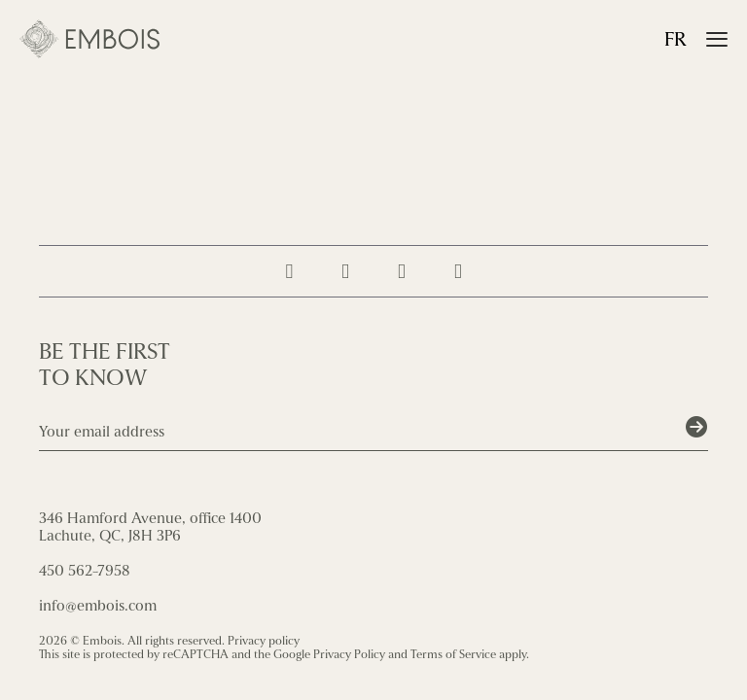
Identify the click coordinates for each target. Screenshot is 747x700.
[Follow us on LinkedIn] (402, 272)
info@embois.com (98, 606)
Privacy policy (264, 641)
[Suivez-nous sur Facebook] (345, 272)
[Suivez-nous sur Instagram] (289, 272)
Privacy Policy (349, 654)
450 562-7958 (85, 571)
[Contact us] (458, 272)
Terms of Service (453, 654)
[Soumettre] (696, 428)
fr (676, 39)
